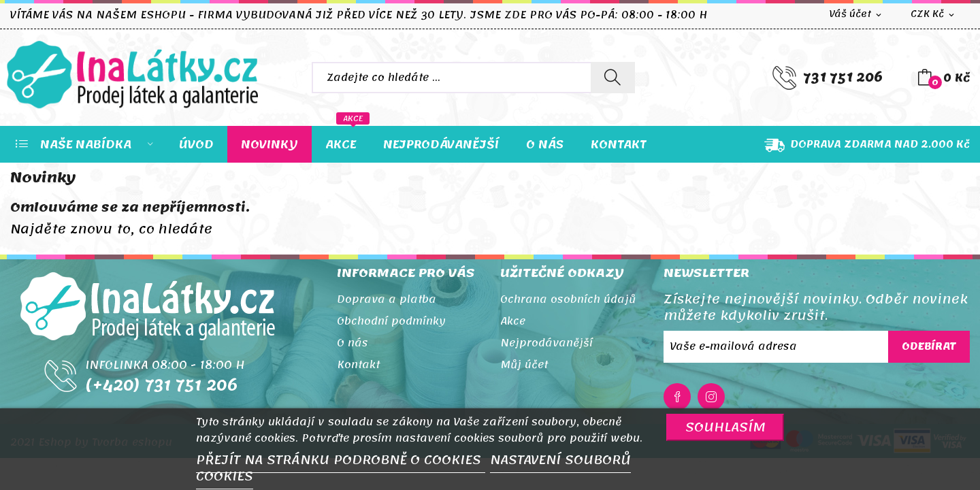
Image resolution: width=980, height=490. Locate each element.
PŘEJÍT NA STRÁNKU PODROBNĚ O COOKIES (341, 460)
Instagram (711, 397)
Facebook (677, 397)
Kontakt (358, 365)
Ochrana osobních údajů (568, 299)
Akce (513, 321)
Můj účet (524, 365)
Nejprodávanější (546, 343)
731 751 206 (843, 78)
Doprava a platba (387, 299)
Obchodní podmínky (391, 321)
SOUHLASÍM (725, 427)
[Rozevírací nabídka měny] (933, 15)
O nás (353, 343)
